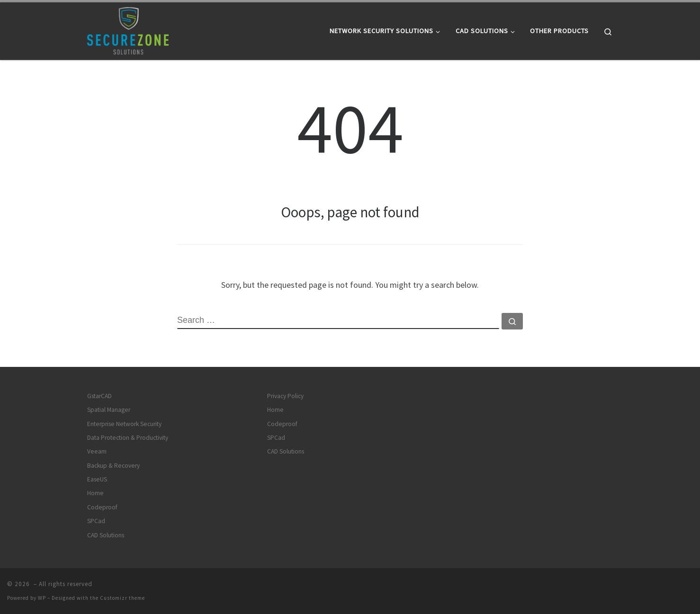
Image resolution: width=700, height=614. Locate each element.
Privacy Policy (285, 396)
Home (95, 493)
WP (42, 598)
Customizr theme (122, 598)
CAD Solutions (106, 535)
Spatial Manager (109, 410)
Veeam (97, 451)
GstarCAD (99, 396)
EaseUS (97, 479)
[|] (128, 29)
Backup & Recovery (113, 466)
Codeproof (102, 507)
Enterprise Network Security (124, 424)
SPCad (96, 521)
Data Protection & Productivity (128, 438)
